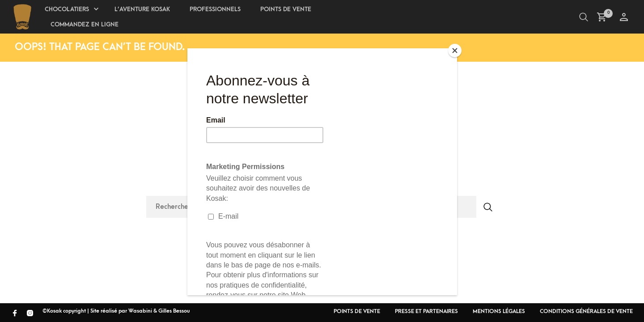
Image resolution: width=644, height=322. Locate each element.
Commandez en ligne (85, 24)
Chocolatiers (67, 9)
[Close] (455, 51)
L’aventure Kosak (142, 9)
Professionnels (215, 9)
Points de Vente (286, 9)
